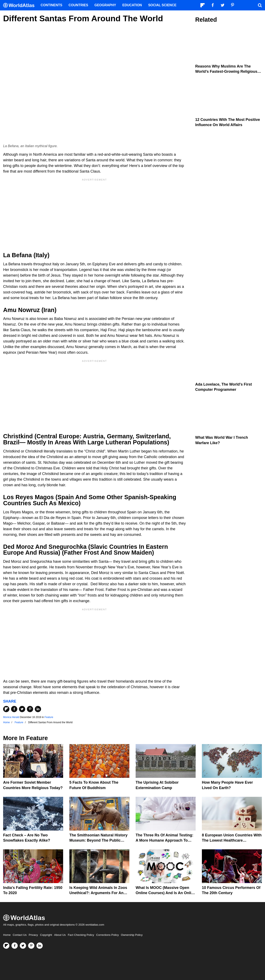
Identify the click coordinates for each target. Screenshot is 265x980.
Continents (51, 5)
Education (132, 5)
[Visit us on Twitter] (23, 946)
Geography (105, 5)
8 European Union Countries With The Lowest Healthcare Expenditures (232, 840)
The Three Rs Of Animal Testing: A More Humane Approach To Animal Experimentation (164, 840)
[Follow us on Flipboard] (6, 946)
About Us (60, 935)
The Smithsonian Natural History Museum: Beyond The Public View (98, 840)
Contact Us (20, 935)
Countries (78, 5)
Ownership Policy (132, 935)
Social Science (162, 5)
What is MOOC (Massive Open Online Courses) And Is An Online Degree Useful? (166, 893)
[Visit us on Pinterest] (31, 946)
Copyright (46, 935)
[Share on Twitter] (22, 709)
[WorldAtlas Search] (260, 5)
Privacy (33, 935)
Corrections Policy (107, 935)
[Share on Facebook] (14, 709)
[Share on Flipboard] (6, 709)
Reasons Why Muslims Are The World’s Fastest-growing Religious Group (226, 71)
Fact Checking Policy (81, 935)
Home (7, 935)
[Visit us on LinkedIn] (40, 946)
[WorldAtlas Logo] (20, 5)
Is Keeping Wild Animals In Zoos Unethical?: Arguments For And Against (98, 893)
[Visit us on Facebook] (15, 946)
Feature (49, 717)
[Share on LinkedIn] (38, 709)
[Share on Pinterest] (30, 709)
